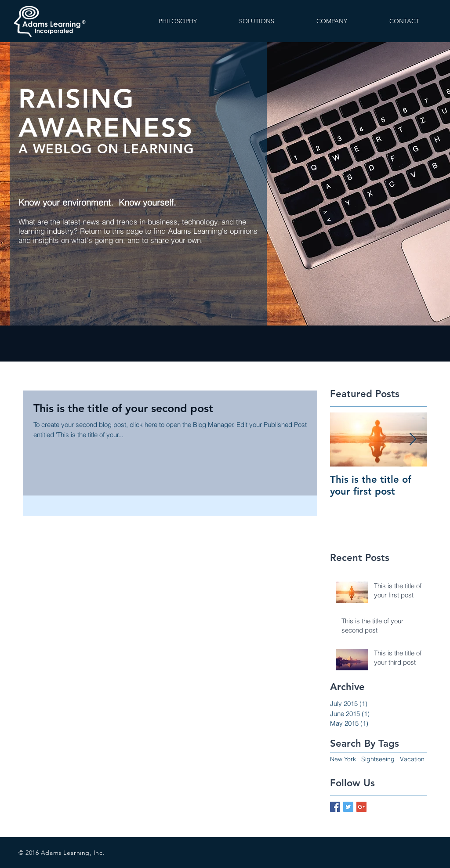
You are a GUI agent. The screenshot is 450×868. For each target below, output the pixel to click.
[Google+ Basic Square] (361, 807)
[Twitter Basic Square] (348, 807)
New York (343, 759)
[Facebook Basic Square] (335, 807)
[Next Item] (413, 439)
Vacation (412, 759)
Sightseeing (378, 759)
